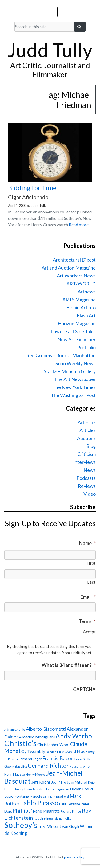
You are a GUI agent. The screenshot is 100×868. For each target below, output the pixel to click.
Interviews (84, 462)
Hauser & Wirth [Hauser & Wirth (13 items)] (80, 766)
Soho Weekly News (76, 363)
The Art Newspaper (75, 379)
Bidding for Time (32, 188)
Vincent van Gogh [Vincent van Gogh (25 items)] (63, 826)
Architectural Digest (74, 260)
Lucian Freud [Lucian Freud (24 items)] (81, 789)
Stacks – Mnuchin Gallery (70, 371)
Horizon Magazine (77, 323)
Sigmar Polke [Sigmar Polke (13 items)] (63, 818)
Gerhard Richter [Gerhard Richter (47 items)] (48, 765)
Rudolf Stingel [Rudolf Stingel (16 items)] (44, 818)
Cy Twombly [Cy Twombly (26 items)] (33, 751)
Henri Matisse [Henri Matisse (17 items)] (15, 774)
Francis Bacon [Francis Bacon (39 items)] (58, 758)
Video (90, 494)
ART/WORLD (81, 284)
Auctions (86, 438)
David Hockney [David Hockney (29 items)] (80, 751)
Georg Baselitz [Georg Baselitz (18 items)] (16, 766)
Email (88, 597)
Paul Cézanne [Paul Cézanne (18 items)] (70, 804)
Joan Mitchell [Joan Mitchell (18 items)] (77, 782)
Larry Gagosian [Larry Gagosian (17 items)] (58, 789)
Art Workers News (76, 276)
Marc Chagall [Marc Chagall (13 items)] (39, 796)
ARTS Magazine (79, 300)
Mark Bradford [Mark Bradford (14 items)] (59, 796)
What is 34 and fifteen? (69, 665)
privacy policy (74, 857)
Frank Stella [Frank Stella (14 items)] (83, 759)
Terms (87, 621)
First (91, 563)
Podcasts (86, 478)
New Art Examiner (77, 339)
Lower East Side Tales (73, 331)
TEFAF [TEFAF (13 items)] (42, 827)
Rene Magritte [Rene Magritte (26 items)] (46, 811)
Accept (89, 632)
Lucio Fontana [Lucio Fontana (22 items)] (17, 796)
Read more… (80, 225)
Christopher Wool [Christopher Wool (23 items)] (53, 745)
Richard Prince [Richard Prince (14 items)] (71, 811)
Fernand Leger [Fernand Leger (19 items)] (30, 759)
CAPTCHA (84, 689)
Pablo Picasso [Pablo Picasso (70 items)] (39, 803)
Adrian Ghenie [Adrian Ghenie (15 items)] (15, 730)
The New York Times (74, 387)
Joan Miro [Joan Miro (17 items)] (59, 782)
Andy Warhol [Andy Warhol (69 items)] (75, 736)
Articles (88, 430)
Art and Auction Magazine (69, 268)
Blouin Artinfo (81, 307)
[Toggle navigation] (50, 12)
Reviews (87, 486)
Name (87, 543)
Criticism (87, 454)
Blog (91, 446)
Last (91, 582)
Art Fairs (87, 422)
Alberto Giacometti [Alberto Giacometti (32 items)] (46, 729)
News (90, 470)
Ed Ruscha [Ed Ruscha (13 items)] (11, 759)
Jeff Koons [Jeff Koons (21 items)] (41, 782)
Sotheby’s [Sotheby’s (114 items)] (21, 825)
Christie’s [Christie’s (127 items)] (20, 743)
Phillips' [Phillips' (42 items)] (22, 810)
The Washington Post (73, 395)
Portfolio (86, 347)
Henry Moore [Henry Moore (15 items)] (35, 774)
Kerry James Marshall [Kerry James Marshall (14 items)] (30, 789)
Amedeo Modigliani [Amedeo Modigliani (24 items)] (37, 737)
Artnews (87, 292)
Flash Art (86, 315)
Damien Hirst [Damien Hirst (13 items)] (55, 752)
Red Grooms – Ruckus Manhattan (61, 355)
